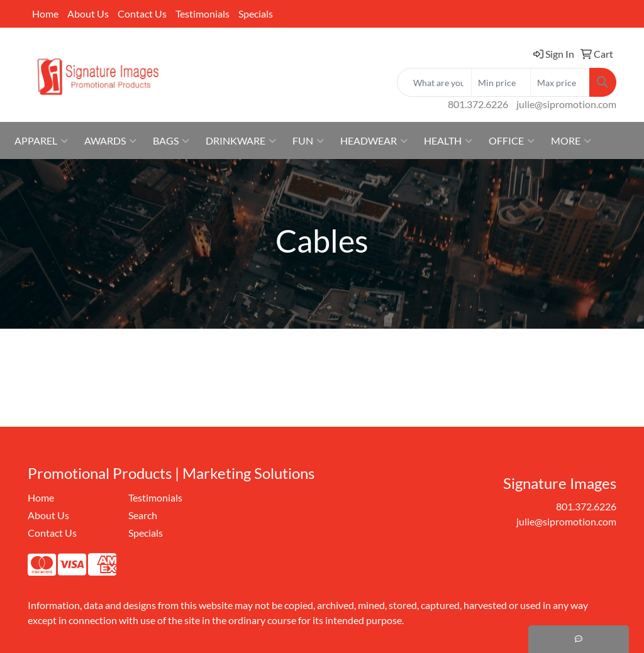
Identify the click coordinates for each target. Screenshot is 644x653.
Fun (308, 141)
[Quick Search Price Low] (501, 82)
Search (143, 515)
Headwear (374, 141)
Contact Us (142, 14)
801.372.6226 (478, 104)
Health (448, 141)
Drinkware (241, 141)
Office (512, 141)
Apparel (41, 141)
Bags (171, 141)
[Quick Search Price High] (560, 82)
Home (45, 14)
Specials (256, 14)
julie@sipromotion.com (566, 104)
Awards (110, 141)
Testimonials (203, 14)
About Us (88, 14)
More (571, 141)
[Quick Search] (434, 82)
